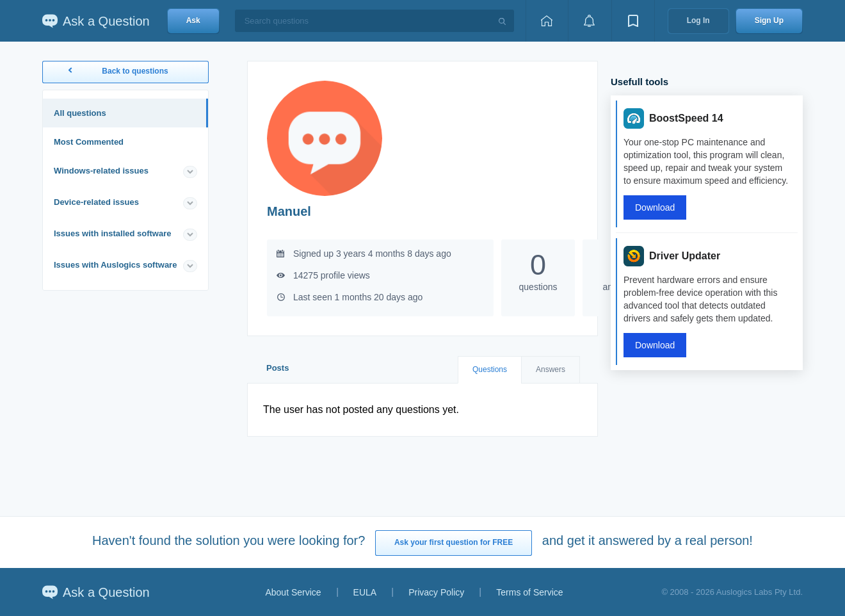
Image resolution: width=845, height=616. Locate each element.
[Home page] (547, 21)
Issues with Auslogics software (115, 265)
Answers (551, 369)
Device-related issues (96, 202)
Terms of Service (529, 592)
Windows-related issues (101, 171)
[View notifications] (590, 21)
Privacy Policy (436, 592)
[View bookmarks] (633, 21)
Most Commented (89, 142)
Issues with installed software (113, 233)
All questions (80, 113)
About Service (293, 592)
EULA (365, 592)
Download (655, 207)
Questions (490, 369)
